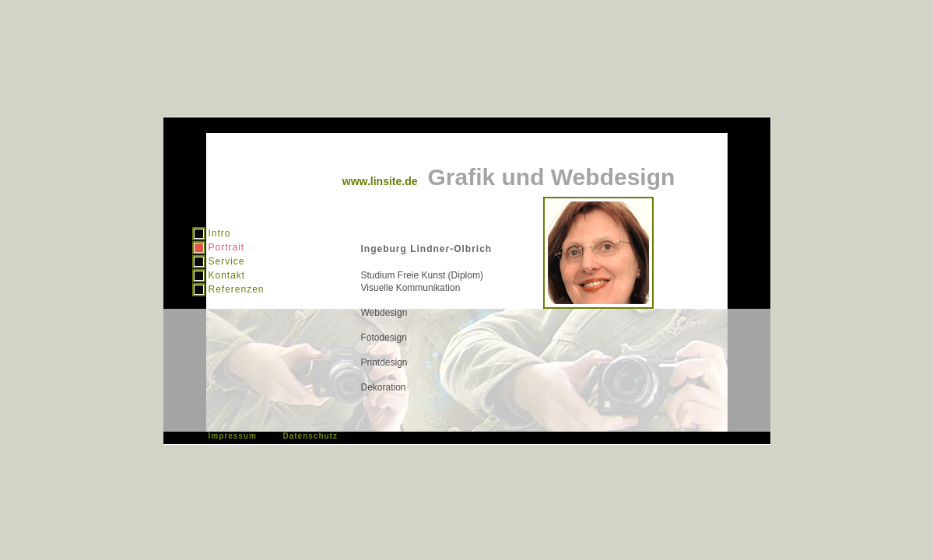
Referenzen (237, 289)
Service (227, 261)
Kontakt (227, 275)
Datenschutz (310, 436)
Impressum (233, 436)
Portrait (227, 247)
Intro (220, 233)
